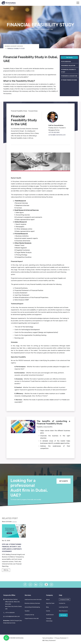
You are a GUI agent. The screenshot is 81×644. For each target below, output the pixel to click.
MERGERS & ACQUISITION (69, 76)
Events (48, 611)
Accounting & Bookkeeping (32, 607)
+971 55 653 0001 (54, 132)
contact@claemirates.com (12, 616)
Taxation (27, 611)
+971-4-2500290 (10, 613)
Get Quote (69, 57)
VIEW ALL (6, 570)
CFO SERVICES (66, 62)
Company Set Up (29, 615)
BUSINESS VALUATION (68, 66)
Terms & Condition (48, 638)
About (48, 599)
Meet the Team (50, 603)
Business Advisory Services (14, 46)
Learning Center (64, 607)
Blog (47, 607)
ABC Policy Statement (49, 641)
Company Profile (65, 599)
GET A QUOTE (63, 481)
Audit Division (50, 615)
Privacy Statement (61, 638)
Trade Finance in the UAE (32, 618)
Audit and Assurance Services (33, 599)
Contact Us (62, 603)
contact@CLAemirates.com (57, 135)
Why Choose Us (63, 611)
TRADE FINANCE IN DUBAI (69, 80)
